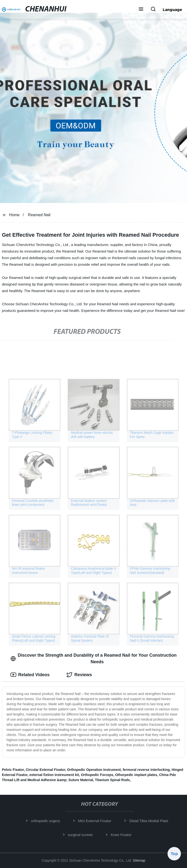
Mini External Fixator (97, 821)
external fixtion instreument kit (54, 775)
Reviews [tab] (79, 675)
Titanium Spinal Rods (112, 780)
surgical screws (82, 834)
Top (174, 855)
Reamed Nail (39, 215)
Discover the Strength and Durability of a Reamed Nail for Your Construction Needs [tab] (94, 659)
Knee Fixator (123, 834)
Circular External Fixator (46, 770)
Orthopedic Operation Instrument (94, 770)
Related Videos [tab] (30, 675)
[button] (141, 10)
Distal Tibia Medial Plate (151, 821)
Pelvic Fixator (13, 770)
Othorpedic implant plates (136, 775)
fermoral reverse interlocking (146, 770)
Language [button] (172, 10)
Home (14, 215)
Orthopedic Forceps (97, 775)
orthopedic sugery (47, 821)
